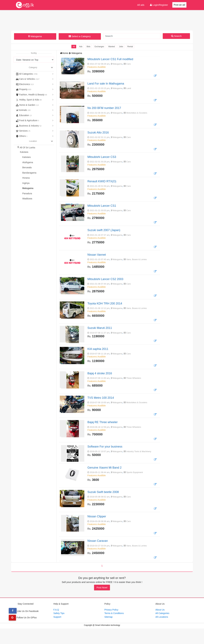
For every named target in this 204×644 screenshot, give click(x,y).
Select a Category (80, 36)
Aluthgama (28, 162)
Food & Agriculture (27, 120)
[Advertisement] (102, 20)
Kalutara (24, 152)
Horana (26, 178)
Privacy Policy (111, 625)
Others (22, 136)
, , (122, 341)
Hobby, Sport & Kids (29, 100)
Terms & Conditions (114, 629)
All (73, 47)
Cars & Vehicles (28, 79)
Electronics (25, 84)
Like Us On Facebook (24, 626)
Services (23, 131)
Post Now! (102, 603)
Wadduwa (27, 199)
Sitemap (108, 632)
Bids (88, 47)
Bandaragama (29, 173)
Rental (131, 47)
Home (64, 53)
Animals (23, 110)
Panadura (27, 193)
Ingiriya (26, 183)
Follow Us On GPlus (23, 633)
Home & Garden (27, 105)
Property (24, 89)
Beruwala (27, 167)
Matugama (35, 36)
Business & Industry (29, 126)
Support (57, 632)
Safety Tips (59, 629)
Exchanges (99, 47)
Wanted (112, 47)
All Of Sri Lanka (27, 148)
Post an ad (179, 5)
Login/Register (159, 5)
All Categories (27, 74)
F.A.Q (56, 625)
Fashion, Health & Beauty (31, 95)
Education (24, 115)
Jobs (122, 47)
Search (176, 36)
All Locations (162, 632)
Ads (80, 47)
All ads (141, 5)
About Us (160, 625)
